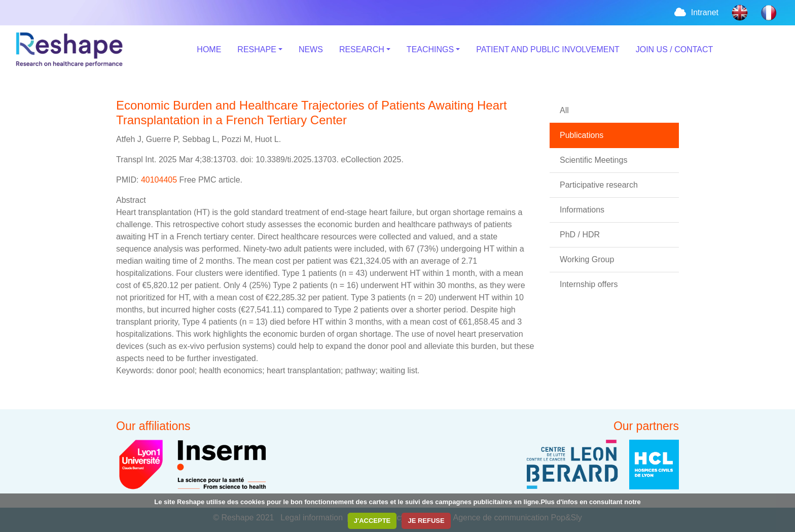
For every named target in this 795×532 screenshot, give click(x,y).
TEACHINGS (430, 49)
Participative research (599, 185)
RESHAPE (257, 49)
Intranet (696, 12)
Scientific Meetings (593, 160)
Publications (582, 135)
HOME (209, 49)
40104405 (160, 180)
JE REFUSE (426, 521)
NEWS (311, 49)
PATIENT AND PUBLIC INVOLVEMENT (548, 49)
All (564, 110)
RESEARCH (362, 49)
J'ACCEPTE (372, 521)
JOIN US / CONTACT (675, 49)
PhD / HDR (580, 235)
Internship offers (589, 284)
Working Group (587, 259)
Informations (582, 210)
